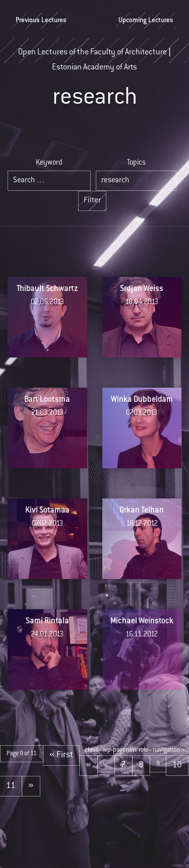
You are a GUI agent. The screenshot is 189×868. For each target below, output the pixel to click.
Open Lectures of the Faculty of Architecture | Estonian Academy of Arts (94, 56)
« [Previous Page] (88, 765)
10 (177, 765)
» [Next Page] (31, 786)
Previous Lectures (41, 21)
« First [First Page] (61, 755)
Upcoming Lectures (146, 21)
